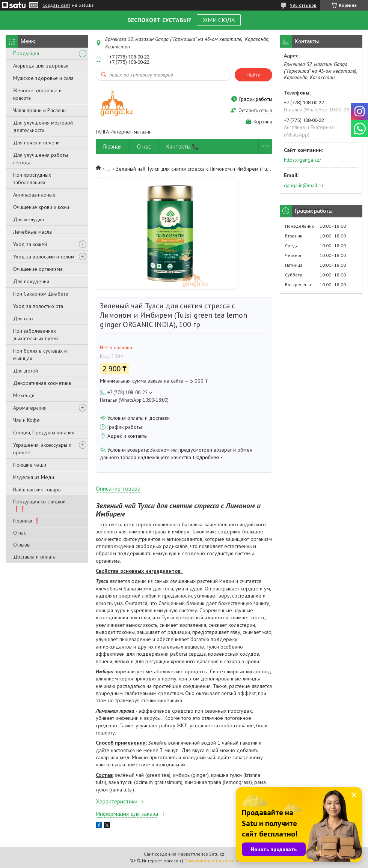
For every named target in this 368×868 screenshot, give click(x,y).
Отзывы (22, 545)
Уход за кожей (30, 244)
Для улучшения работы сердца (41, 159)
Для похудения (31, 281)
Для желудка (29, 219)
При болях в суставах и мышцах (40, 354)
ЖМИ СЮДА (219, 20)
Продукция (26, 53)
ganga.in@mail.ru (303, 185)
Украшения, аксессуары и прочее (42, 449)
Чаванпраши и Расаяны (40, 110)
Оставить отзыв (255, 110)
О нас (20, 533)
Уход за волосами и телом (44, 257)
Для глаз (23, 318)
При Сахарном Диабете (41, 294)
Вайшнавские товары (37, 490)
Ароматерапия (30, 408)
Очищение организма (38, 269)
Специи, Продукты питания (44, 432)
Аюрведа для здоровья (41, 66)
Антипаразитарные (34, 195)
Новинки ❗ (27, 521)
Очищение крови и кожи (41, 207)
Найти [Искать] (253, 75)
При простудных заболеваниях (32, 179)
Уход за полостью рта (38, 306)
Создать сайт (56, 5)
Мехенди (24, 395)
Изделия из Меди (34, 477)
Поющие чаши (30, 465)
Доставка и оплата (34, 557)
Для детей (26, 371)
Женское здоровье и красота (37, 94)
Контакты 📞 (183, 146)
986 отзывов (303, 5)
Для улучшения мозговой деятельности (43, 126)
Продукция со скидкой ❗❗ (39, 505)
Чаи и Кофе (26, 420)
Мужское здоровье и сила (43, 78)
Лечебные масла (32, 232)
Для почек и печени (36, 143)
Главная (112, 146)
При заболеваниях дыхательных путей (35, 335)
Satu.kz (217, 854)
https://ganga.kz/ (302, 160)
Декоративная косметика (42, 383)
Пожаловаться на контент (212, 861)
